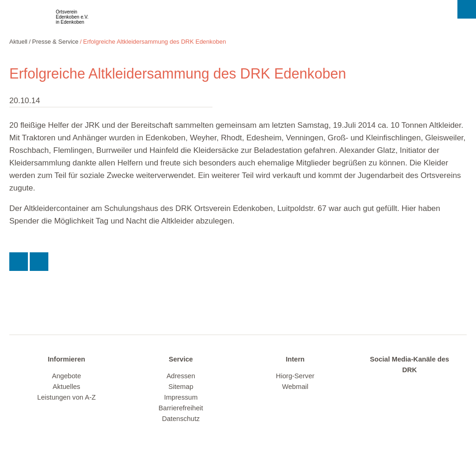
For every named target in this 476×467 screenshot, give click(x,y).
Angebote (67, 376)
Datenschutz (181, 419)
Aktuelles (66, 387)
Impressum (181, 397)
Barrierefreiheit (181, 408)
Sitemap (181, 387)
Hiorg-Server (295, 376)
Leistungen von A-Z (66, 397)
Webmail (295, 387)
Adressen (181, 376)
